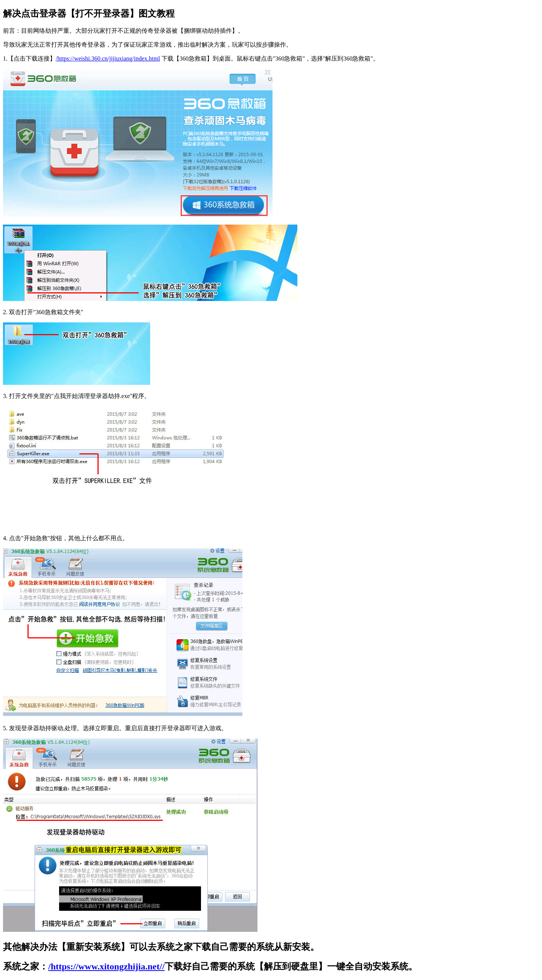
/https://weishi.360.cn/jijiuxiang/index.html (108, 58)
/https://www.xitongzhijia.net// (106, 966)
